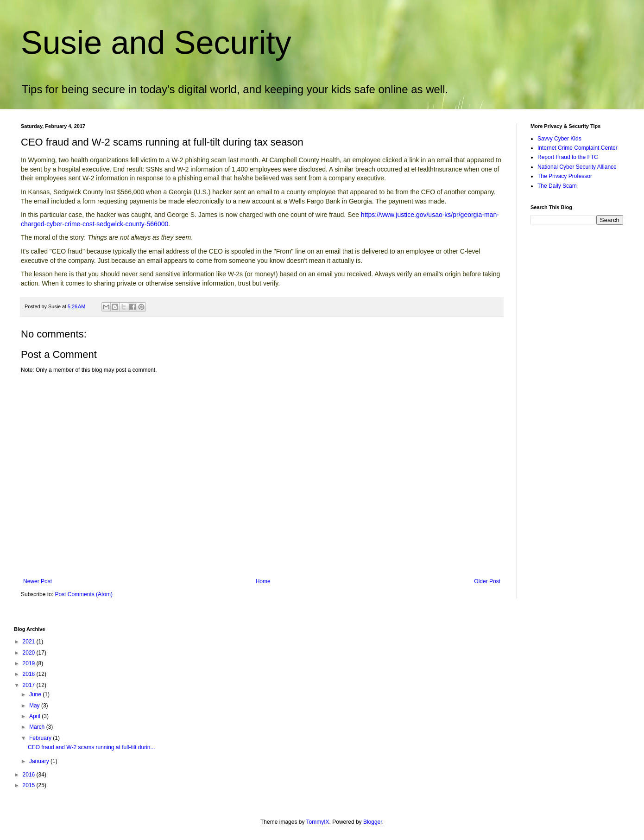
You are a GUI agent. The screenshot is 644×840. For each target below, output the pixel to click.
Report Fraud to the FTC (568, 157)
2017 (30, 685)
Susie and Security (156, 43)
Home (263, 581)
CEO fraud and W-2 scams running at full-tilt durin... (92, 747)
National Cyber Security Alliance (577, 167)
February (41, 738)
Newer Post (38, 581)
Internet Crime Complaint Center (578, 148)
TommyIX (318, 822)
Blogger (373, 822)
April (35, 716)
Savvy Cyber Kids (559, 139)
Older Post (487, 581)
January (40, 761)
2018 (30, 674)
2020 (30, 653)
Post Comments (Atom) (84, 594)
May (35, 706)
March (38, 727)
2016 (30, 775)
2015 (30, 785)
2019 (30, 663)
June (36, 694)
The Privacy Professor (565, 176)
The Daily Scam (557, 186)
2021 (30, 642)
